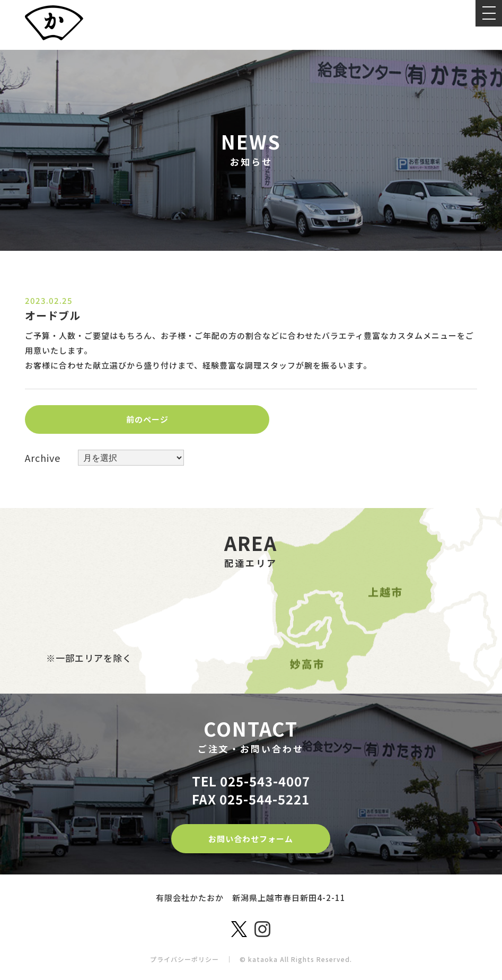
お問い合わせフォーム (251, 837)
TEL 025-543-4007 (251, 780)
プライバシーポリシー (184, 956)
